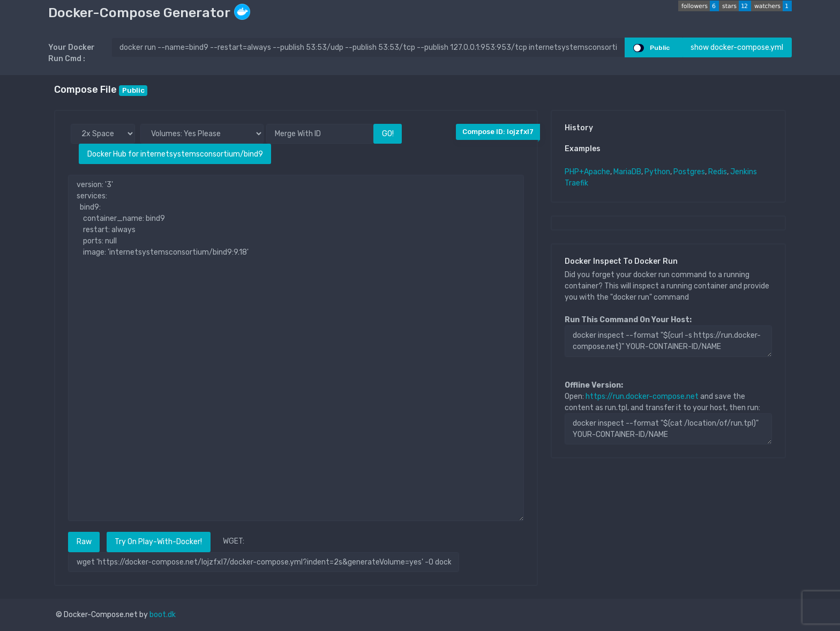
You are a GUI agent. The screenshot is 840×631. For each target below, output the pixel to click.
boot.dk (163, 615)
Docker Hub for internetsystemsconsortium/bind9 (175, 154)
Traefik (576, 183)
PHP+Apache (587, 172)
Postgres (689, 172)
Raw (84, 542)
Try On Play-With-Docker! (158, 542)
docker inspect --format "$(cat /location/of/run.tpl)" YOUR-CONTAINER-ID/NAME (668, 429)
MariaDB (627, 172)
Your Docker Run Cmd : (72, 53)
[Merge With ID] (320, 134)
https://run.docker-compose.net (642, 396)
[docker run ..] (368, 47)
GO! (388, 134)
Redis (718, 172)
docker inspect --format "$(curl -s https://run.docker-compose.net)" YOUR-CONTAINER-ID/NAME (668, 341)
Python (657, 172)
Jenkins (744, 172)
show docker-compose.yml (737, 47)
